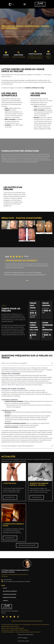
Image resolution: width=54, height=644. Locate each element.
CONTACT (5, 601)
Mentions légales (23, 638)
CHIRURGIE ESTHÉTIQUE (10, 594)
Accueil (5, 588)
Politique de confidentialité (26, 635)
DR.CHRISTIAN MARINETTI (10, 591)
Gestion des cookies (23, 641)
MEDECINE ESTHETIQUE (9, 597)
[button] (25, 4)
